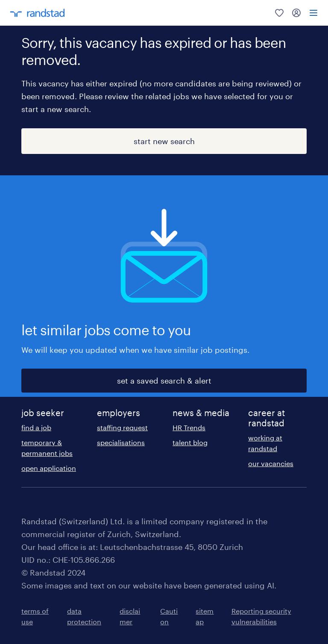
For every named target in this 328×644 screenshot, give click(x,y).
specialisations (121, 442)
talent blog (190, 442)
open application (49, 468)
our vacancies (271, 463)
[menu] (313, 13)
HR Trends (189, 427)
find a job (36, 427)
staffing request (122, 427)
